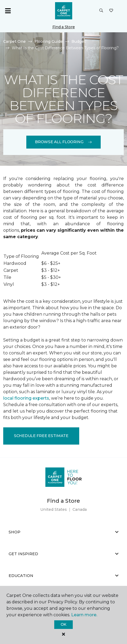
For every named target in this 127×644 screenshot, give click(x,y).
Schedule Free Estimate (41, 436)
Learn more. (84, 615)
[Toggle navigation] (8, 11)
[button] (101, 11)
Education (63, 576)
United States (54, 509)
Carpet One (14, 41)
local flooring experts (26, 398)
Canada (80, 509)
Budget (79, 41)
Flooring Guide (49, 41)
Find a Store (64, 27)
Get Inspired (63, 554)
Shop (63, 532)
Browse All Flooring (63, 142)
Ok (63, 624)
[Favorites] (111, 11)
